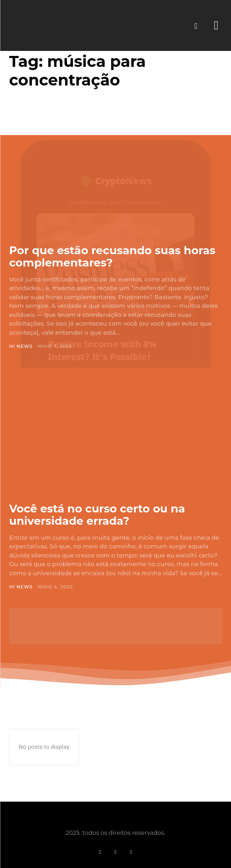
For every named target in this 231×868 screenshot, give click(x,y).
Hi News (21, 346)
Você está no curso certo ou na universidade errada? (97, 515)
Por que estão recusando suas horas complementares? (112, 257)
